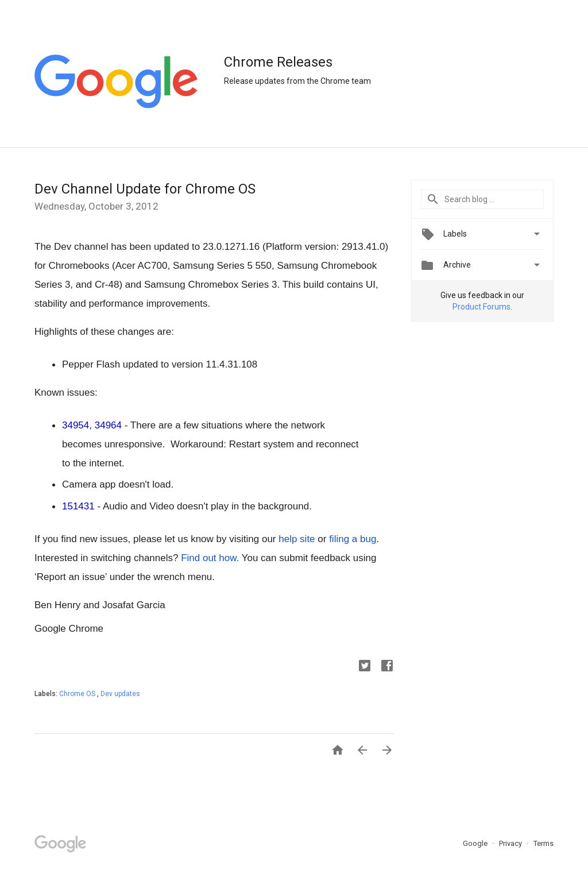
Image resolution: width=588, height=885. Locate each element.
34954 (76, 425)
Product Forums (481, 307)
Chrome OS (78, 694)
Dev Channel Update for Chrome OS (145, 189)
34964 (108, 425)
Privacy (511, 843)
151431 (78, 506)
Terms (543, 843)
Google (476, 843)
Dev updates (120, 694)
